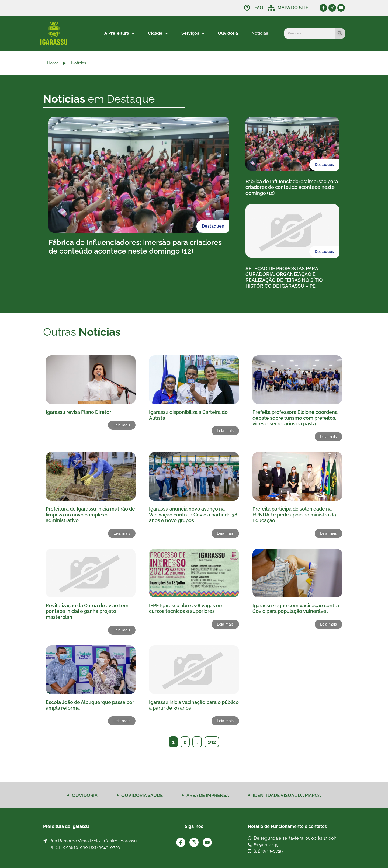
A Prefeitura (119, 33)
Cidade (158, 33)
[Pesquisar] (340, 33)
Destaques (213, 226)
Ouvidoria (228, 33)
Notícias (260, 33)
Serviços (193, 33)
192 (212, 742)
